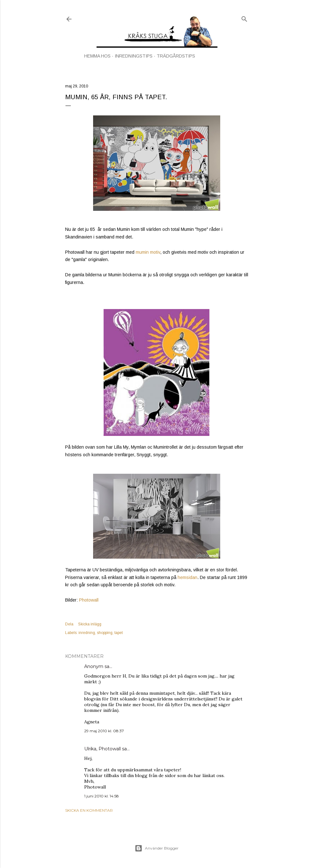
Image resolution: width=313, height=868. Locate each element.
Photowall (89, 600)
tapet (119, 633)
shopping (105, 633)
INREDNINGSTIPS (134, 56)
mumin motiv (148, 252)
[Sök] (244, 18)
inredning (87, 633)
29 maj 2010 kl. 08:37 (104, 731)
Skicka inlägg (90, 624)
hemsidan (187, 577)
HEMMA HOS (97, 56)
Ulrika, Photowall (102, 749)
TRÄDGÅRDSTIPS (176, 56)
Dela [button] (69, 624)
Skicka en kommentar (89, 810)
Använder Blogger (157, 848)
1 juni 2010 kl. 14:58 (102, 796)
